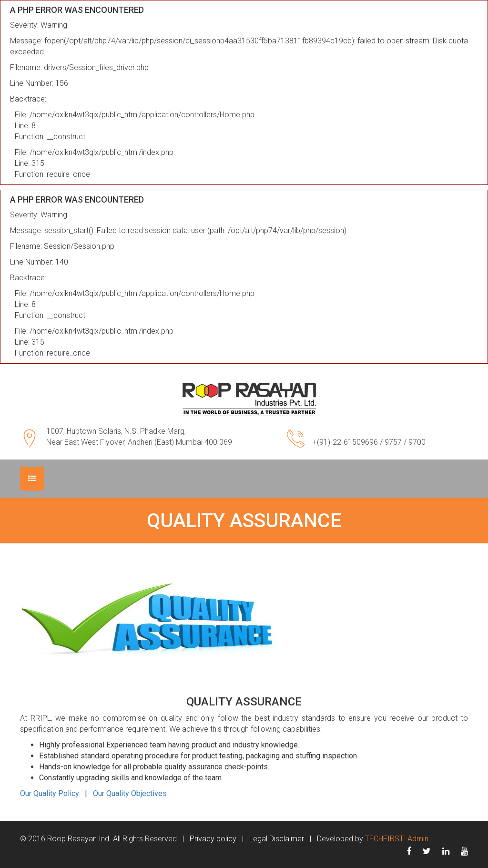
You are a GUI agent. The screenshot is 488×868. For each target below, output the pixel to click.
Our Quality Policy (50, 793)
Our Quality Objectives (130, 793)
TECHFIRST (384, 839)
